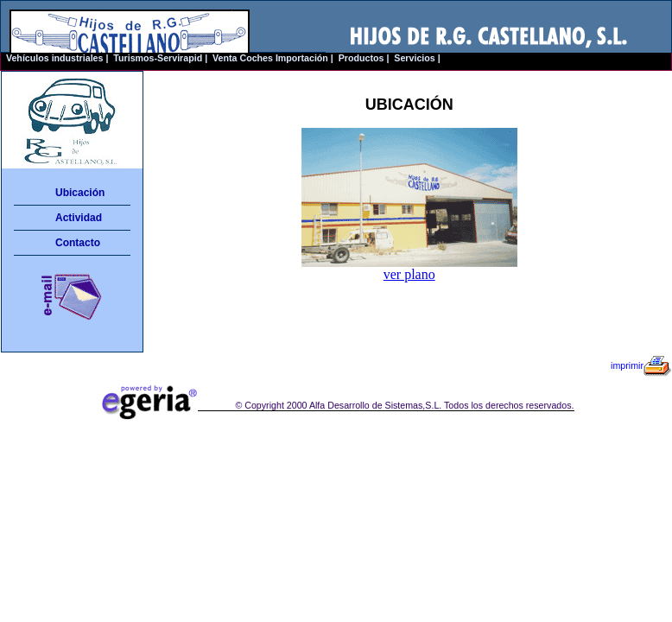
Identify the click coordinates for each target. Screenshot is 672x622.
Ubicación (80, 193)
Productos (361, 58)
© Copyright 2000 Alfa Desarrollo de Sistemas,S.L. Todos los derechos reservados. (404, 405)
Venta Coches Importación (270, 58)
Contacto (78, 243)
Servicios (414, 58)
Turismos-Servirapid (158, 58)
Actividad (79, 218)
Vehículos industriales (55, 58)
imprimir (641, 365)
